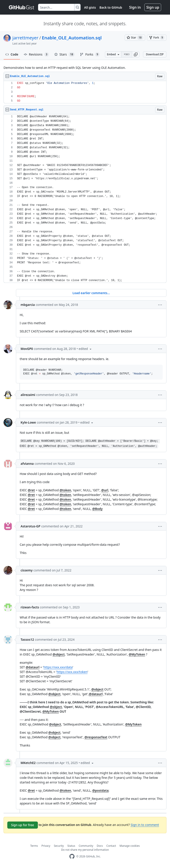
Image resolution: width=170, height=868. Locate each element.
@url (105, 490)
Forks (90, 54)
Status (71, 846)
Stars (65, 54)
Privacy (46, 846)
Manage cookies (130, 846)
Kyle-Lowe (28, 422)
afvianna (27, 464)
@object (59, 654)
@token (65, 490)
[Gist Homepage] (22, 7)
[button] (136, 54)
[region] (85, 92)
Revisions (36, 54)
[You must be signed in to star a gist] (135, 38)
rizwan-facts (30, 607)
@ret (31, 490)
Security (59, 846)
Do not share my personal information (85, 850)
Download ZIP (155, 54)
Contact (111, 846)
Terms (34, 846)
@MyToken (137, 654)
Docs (100, 846)
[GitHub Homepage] (72, 856)
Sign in (135, 7)
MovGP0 (27, 349)
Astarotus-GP (30, 526)
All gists (90, 7)
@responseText (96, 737)
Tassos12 (27, 639)
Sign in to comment (145, 825)
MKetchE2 (28, 763)
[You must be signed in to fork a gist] (157, 38)
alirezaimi (28, 395)
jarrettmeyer (25, 38)
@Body (98, 509)
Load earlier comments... (91, 293)
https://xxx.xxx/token (72, 672)
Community (86, 846)
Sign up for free (23, 825)
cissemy (27, 570)
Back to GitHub (111, 7)
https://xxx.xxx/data (58, 667)
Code (12, 54)
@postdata (100, 790)
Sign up (153, 7)
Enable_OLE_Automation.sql (72, 38)
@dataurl (33, 667)
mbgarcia (28, 305)
